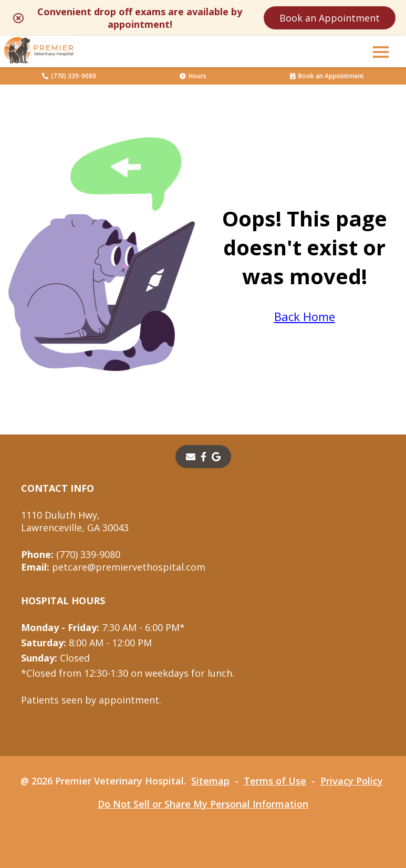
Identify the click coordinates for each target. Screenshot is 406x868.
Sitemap (210, 781)
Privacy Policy (352, 781)
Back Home (305, 316)
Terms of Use (275, 781)
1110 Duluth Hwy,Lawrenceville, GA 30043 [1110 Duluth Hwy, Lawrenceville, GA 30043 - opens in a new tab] (75, 521)
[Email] (191, 457)
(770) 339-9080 (69, 76)
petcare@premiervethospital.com (113, 567)
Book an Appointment (330, 18)
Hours (193, 76)
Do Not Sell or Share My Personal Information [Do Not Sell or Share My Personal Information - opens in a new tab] (203, 804)
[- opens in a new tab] (204, 457)
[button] (381, 51)
